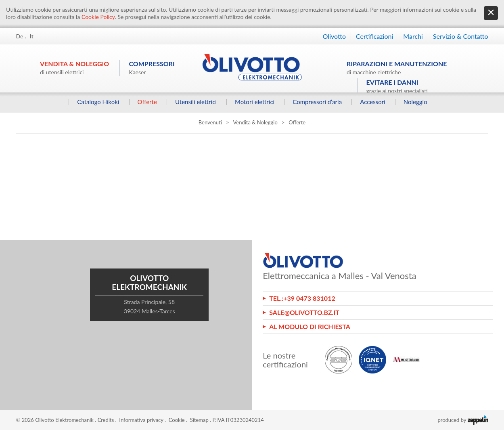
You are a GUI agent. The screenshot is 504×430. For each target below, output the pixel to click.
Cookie (177, 420)
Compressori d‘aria (317, 102)
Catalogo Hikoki (98, 102)
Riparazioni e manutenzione (397, 68)
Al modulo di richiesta (310, 326)
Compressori (152, 68)
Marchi (413, 36)
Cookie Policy (98, 17)
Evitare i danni (397, 86)
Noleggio (415, 102)
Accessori (372, 102)
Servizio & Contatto (461, 36)
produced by (463, 420)
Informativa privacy (141, 420)
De (20, 36)
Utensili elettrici (196, 102)
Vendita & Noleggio (74, 68)
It (32, 36)
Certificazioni (374, 36)
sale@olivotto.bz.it (304, 312)
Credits (106, 420)
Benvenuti (210, 122)
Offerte (147, 102)
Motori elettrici (254, 102)
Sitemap (199, 420)
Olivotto (334, 36)
